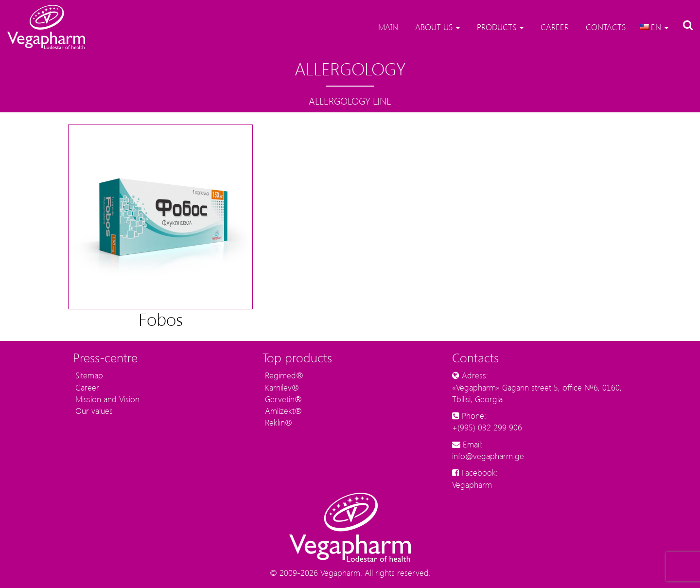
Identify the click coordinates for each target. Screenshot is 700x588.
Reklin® (277, 422)
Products (499, 27)
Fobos (161, 319)
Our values (93, 410)
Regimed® (283, 375)
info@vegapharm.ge (488, 456)
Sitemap (88, 375)
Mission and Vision (106, 399)
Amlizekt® (282, 410)
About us (436, 27)
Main (387, 27)
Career (553, 27)
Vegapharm (472, 484)
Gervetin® (282, 399)
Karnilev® (281, 387)
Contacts (604, 27)
